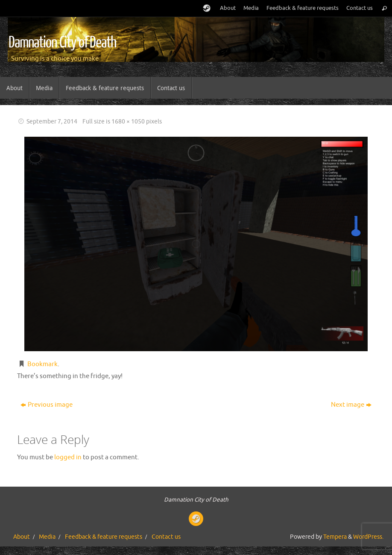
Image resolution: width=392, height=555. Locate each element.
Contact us (360, 8)
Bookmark (42, 364)
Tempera (335, 537)
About (228, 8)
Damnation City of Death (62, 43)
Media (251, 8)
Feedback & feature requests (303, 8)
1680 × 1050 (128, 122)
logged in (68, 457)
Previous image (47, 405)
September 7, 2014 (52, 122)
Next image (351, 405)
